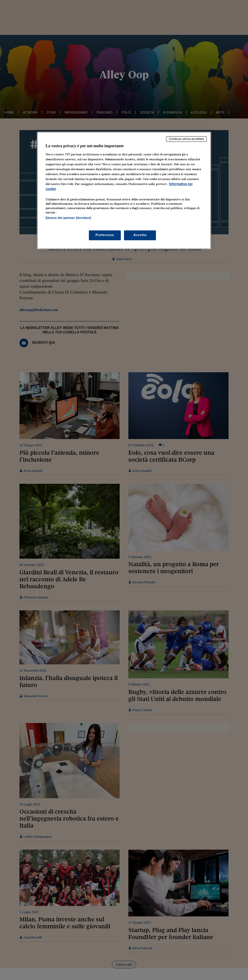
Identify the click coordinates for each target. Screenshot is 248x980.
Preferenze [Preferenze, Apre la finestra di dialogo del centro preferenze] (105, 235)
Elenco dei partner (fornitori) (68, 218)
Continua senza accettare (186, 139)
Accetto (140, 235)
